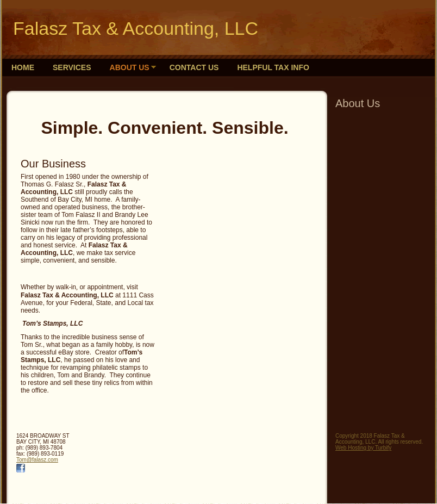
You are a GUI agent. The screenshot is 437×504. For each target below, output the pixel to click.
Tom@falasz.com (37, 460)
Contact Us (194, 67)
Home (23, 67)
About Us (130, 67)
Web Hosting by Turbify (363, 448)
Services (72, 67)
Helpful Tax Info (273, 67)
